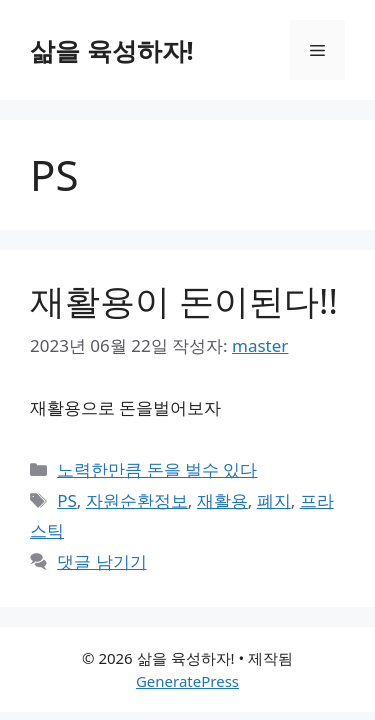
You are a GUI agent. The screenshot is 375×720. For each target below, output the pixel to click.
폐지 (274, 500)
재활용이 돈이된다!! (184, 300)
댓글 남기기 (101, 561)
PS (67, 500)
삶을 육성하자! (112, 50)
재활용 (222, 500)
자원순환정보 (137, 500)
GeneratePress (187, 681)
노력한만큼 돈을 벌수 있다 (157, 469)
